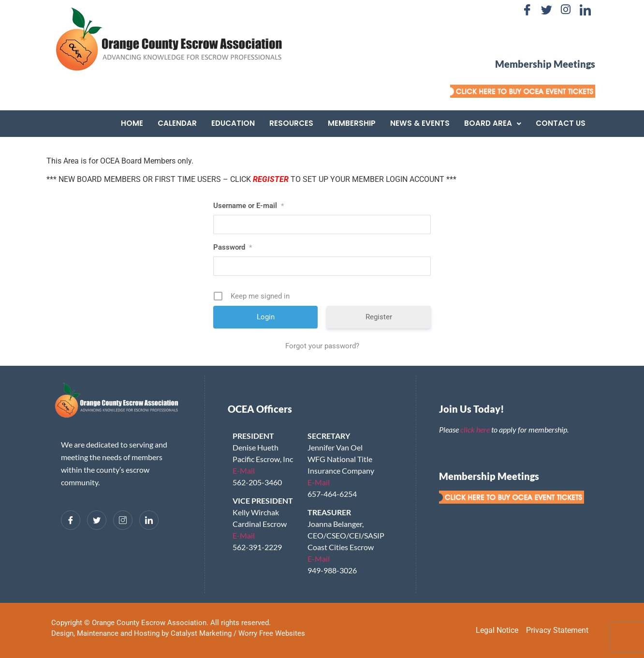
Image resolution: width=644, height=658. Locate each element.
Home (132, 123)
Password (233, 247)
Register (379, 317)
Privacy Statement (557, 630)
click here (475, 429)
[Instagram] (566, 10)
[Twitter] (546, 10)
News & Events (420, 123)
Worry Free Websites (272, 633)
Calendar (177, 123)
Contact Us (561, 123)
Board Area (493, 123)
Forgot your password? (322, 346)
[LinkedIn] (585, 10)
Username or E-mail (249, 206)
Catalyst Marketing (201, 633)
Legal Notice (497, 630)
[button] (493, 123)
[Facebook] (527, 10)
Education (233, 123)
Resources (291, 123)
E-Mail (244, 471)
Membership (352, 123)
